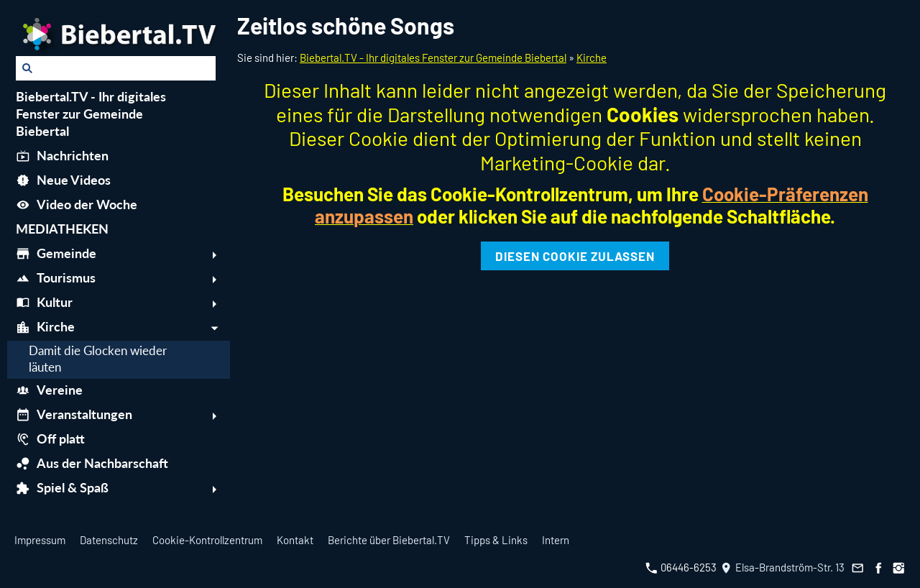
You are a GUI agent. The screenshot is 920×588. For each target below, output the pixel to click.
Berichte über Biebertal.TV (389, 540)
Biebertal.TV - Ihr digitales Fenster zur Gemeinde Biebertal (433, 58)
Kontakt (295, 540)
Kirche (592, 58)
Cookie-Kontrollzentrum (207, 540)
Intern (556, 540)
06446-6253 (681, 567)
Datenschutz (109, 540)
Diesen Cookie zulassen (575, 256)
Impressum (40, 540)
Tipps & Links (496, 540)
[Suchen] (116, 68)
